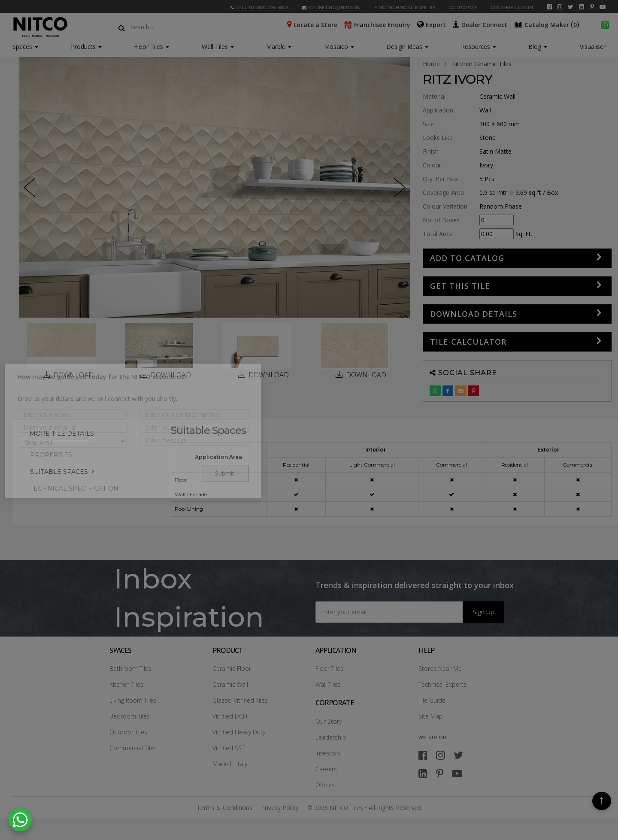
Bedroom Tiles (130, 716)
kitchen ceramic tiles (482, 64)
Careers (326, 769)
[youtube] (603, 7)
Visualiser (593, 47)
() (548, 24)
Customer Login (512, 8)
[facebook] (549, 7)
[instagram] (560, 7)
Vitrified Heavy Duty (239, 732)
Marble (279, 47)
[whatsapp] (605, 24)
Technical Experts (442, 684)
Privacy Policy (280, 808)
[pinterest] (592, 7)
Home (431, 64)
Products (83, 47)
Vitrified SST (229, 748)
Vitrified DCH (230, 716)
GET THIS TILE (460, 286)
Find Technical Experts (405, 8)
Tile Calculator (468, 342)
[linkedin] (582, 7)
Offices (325, 785)
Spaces (22, 47)
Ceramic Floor (232, 669)
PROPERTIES (51, 455)
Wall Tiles (218, 47)
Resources (479, 47)
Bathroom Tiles (130, 669)
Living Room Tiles (133, 700)
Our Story (329, 721)
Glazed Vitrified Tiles (240, 700)
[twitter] (571, 7)
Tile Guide (432, 700)
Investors (328, 753)
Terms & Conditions (224, 808)
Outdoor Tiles (128, 732)
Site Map (431, 716)
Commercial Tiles (133, 748)
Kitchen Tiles (126, 684)
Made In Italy (230, 764)
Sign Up (483, 612)
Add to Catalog (467, 258)
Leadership (331, 737)
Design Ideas (407, 47)
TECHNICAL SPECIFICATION (74, 488)
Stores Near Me (440, 669)
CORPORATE (463, 8)
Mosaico (339, 47)
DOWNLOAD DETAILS (474, 314)
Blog (538, 47)
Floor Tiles (151, 47)
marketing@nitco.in (332, 8)
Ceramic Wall (230, 684)
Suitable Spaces (59, 472)
